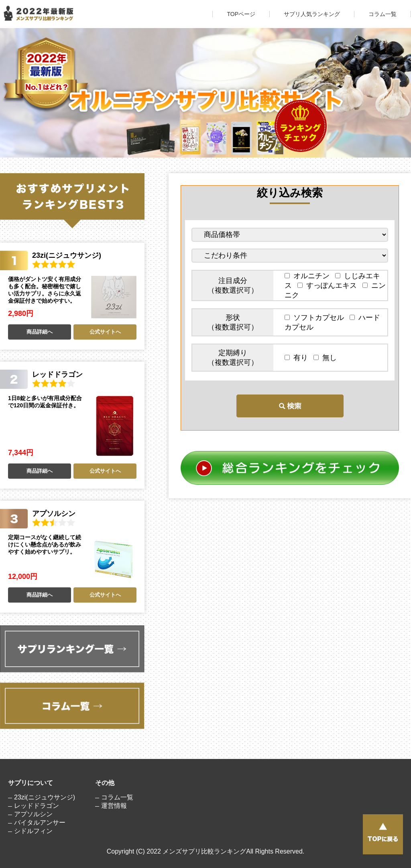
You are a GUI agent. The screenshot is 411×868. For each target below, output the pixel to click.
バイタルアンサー (40, 822)
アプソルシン (33, 814)
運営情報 (114, 806)
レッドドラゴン (37, 806)
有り (298, 358)
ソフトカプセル (316, 318)
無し (325, 358)
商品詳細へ (40, 332)
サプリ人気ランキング (312, 14)
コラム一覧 (383, 14)
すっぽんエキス (329, 285)
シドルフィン (33, 831)
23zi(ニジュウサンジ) (45, 797)
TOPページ (241, 14)
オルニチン (309, 276)
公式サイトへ (105, 332)
